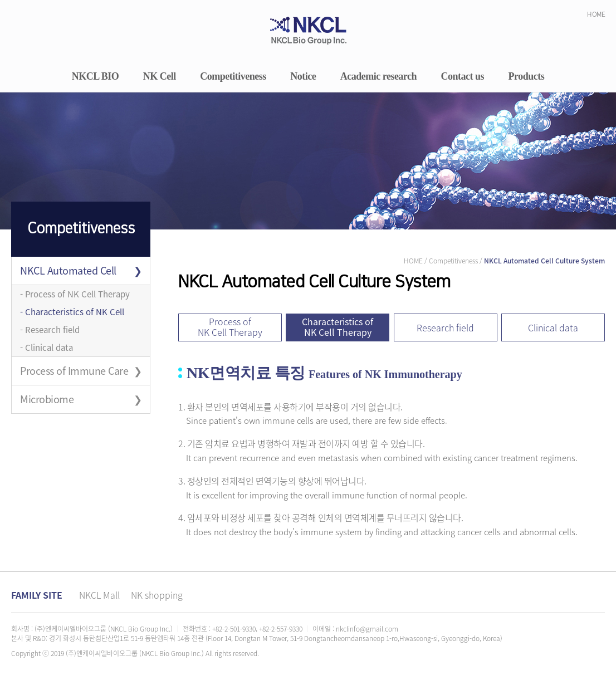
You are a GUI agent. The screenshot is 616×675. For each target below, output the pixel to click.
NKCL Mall (99, 595)
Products (527, 77)
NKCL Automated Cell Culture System (68, 274)
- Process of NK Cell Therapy (75, 294)
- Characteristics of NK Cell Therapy (72, 313)
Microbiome (47, 399)
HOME (596, 14)
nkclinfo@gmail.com (367, 629)
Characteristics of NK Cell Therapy (338, 327)
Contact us (463, 77)
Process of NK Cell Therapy (230, 327)
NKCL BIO (96, 77)
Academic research (378, 77)
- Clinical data (47, 348)
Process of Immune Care (74, 371)
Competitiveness (233, 77)
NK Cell (160, 77)
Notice (303, 77)
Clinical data (553, 327)
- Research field (50, 330)
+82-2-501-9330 (234, 629)
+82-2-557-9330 (281, 629)
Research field (445, 327)
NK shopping (157, 595)
